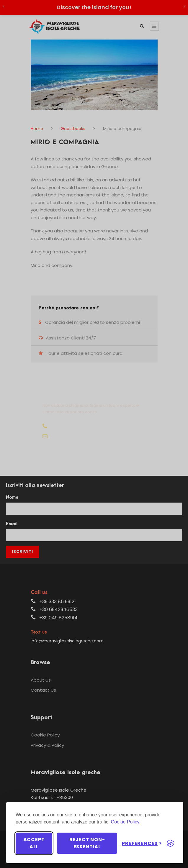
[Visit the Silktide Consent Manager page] (170, 843)
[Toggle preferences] (142, 843)
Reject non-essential (87, 843)
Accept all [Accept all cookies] (34, 843)
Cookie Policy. (126, 822)
